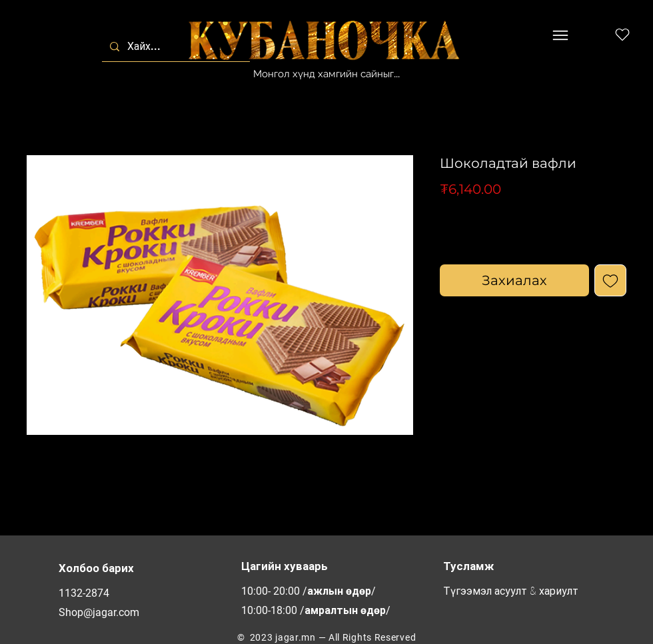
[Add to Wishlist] (610, 280)
